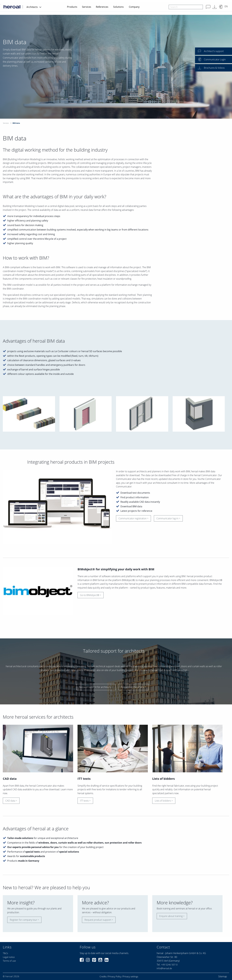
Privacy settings (131, 977)
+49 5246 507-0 (169, 965)
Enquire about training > (172, 916)
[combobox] (186, 7)
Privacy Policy (115, 977)
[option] (116, 67)
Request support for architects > (96, 687)
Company (134, 7)
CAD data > (11, 801)
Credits (103, 977)
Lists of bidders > (164, 801)
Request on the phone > (134, 687)
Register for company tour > (24, 920)
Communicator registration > (133, 518)
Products (72, 7)
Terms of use (9, 961)
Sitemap (223, 976)
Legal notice (9, 957)
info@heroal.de (164, 968)
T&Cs (5, 953)
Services (87, 7)
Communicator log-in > (168, 518)
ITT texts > (85, 801)
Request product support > (99, 920)
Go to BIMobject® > (91, 595)
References (102, 7)
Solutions (118, 7)
